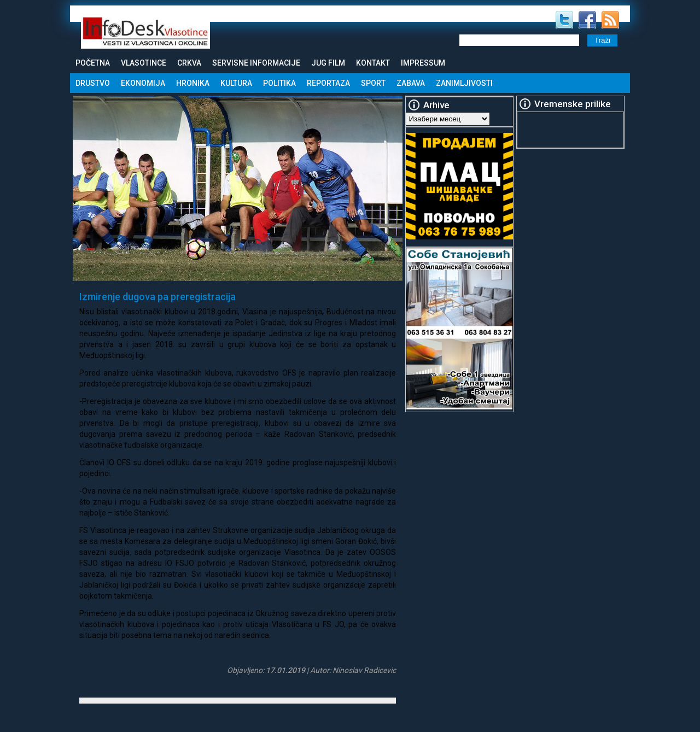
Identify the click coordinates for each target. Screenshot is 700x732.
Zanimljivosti (464, 83)
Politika (279, 83)
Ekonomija (143, 83)
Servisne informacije (256, 63)
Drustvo (93, 83)
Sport (373, 83)
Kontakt (373, 63)
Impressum (423, 63)
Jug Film (328, 63)
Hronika (193, 83)
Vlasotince (144, 63)
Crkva (189, 63)
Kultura (236, 83)
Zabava (411, 83)
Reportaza (328, 83)
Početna (93, 63)
